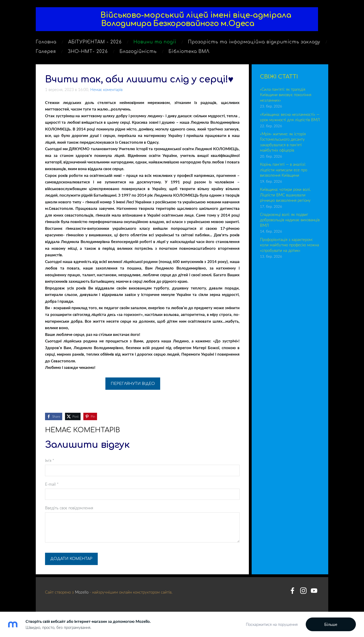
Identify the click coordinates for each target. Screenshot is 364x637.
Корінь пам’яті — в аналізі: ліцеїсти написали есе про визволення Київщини (284, 169)
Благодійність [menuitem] (138, 53)
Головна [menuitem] (46, 44)
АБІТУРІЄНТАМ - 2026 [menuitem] (95, 44)
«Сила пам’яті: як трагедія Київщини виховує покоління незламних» (286, 94)
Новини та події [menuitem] (155, 44)
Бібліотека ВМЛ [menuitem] (189, 53)
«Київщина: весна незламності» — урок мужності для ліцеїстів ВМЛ (290, 116)
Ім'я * (50, 460)
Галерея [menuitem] (46, 53)
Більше (331, 624)
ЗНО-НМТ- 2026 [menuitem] (88, 53)
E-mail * (52, 483)
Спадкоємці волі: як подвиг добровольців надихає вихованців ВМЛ (290, 219)
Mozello (82, 591)
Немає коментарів (106, 89)
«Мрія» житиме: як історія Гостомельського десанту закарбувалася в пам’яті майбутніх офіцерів (283, 141)
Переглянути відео (133, 383)
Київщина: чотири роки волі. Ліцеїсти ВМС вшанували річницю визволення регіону (285, 194)
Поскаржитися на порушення (272, 624)
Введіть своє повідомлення (69, 507)
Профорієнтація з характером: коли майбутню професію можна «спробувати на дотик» (289, 244)
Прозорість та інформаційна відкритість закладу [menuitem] (254, 44)
